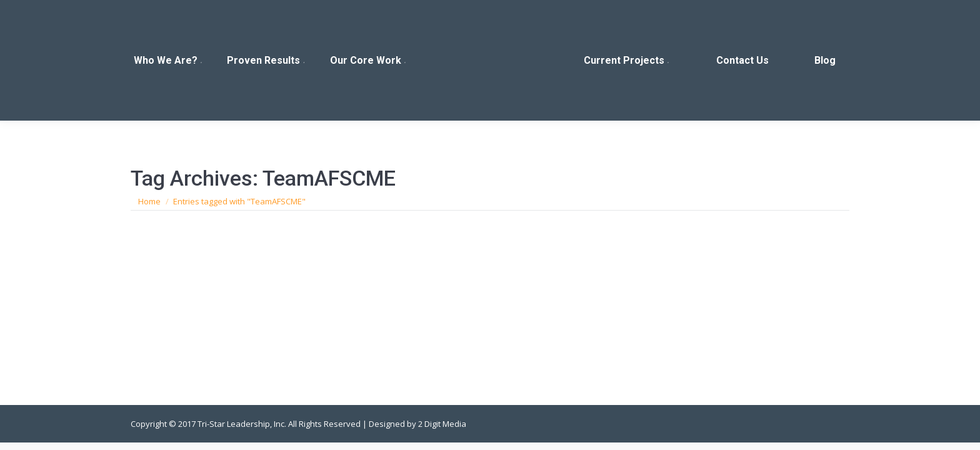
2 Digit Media (442, 424)
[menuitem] (169, 60)
